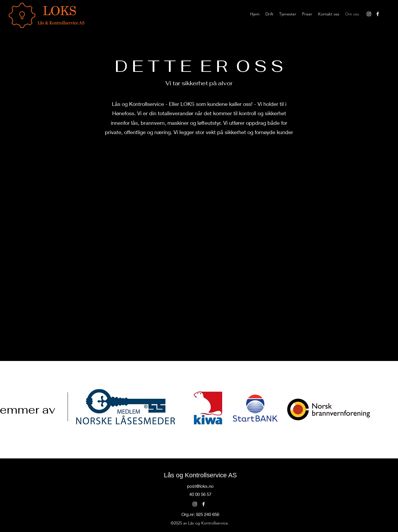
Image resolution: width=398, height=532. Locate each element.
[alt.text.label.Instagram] (369, 14)
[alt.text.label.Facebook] (378, 14)
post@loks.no (200, 486)
